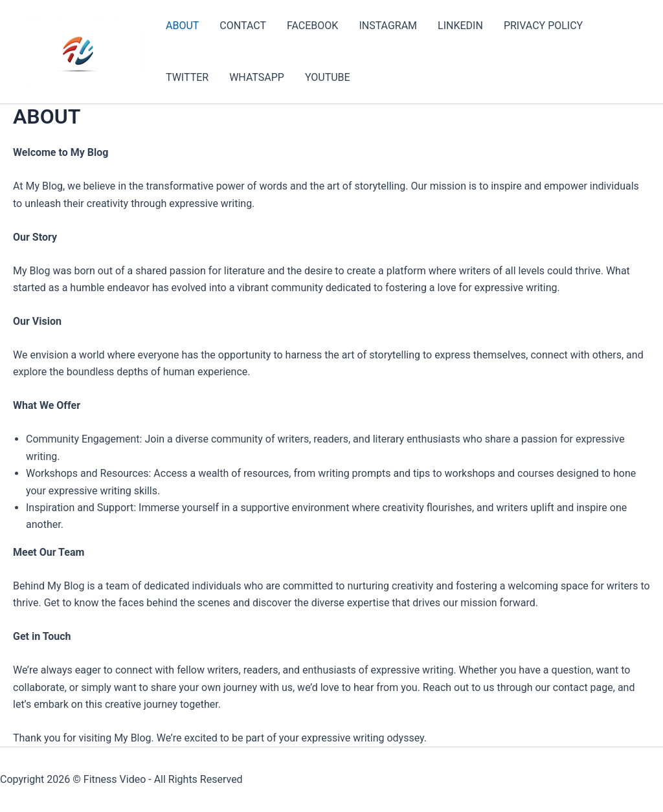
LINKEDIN (460, 26)
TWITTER (187, 77)
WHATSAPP (257, 77)
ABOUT (182, 26)
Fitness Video (115, 779)
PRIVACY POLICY (543, 26)
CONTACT (243, 26)
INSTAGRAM (388, 26)
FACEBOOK (312, 26)
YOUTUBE (328, 77)
